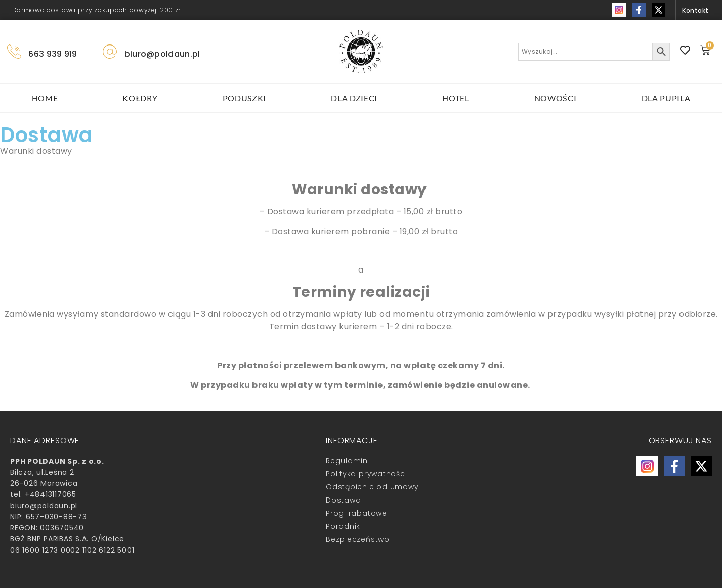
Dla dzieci (354, 98)
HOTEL (456, 98)
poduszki (245, 98)
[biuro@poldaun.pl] (110, 52)
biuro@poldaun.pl (162, 54)
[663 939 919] (14, 52)
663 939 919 (53, 54)
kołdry (140, 98)
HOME (45, 98)
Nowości (556, 98)
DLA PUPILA (666, 98)
